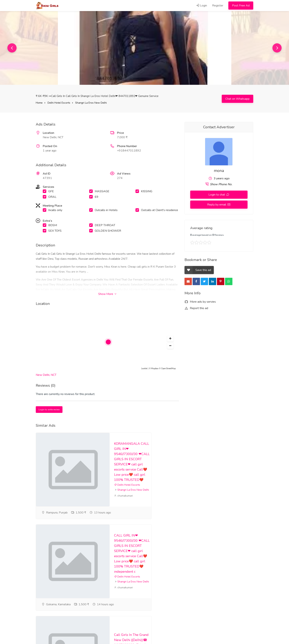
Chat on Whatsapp (237, 99)
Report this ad (196, 308)
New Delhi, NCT (46, 375)
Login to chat (217, 195)
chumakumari (123, 505)
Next (277, 48)
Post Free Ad (241, 6)
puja (118, 594)
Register (218, 6)
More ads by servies (200, 302)
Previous (12, 48)
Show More (107, 294)
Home (39, 103)
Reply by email (217, 205)
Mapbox (155, 369)
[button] (170, 339)
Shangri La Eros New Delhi (91, 103)
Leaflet (144, 369)
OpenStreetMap (168, 369)
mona (219, 171)
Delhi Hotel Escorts (59, 103)
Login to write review (49, 410)
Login (201, 6)
